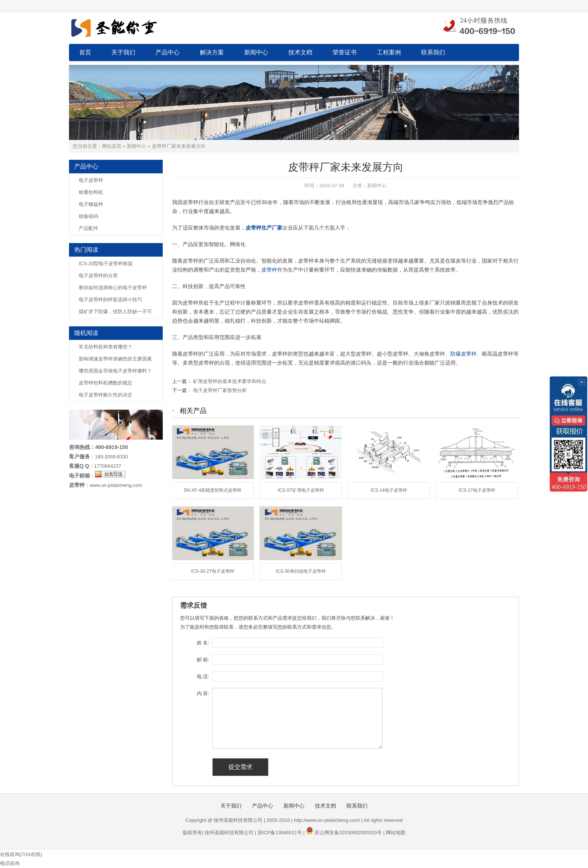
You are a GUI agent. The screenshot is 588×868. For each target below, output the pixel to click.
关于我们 (123, 52)
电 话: (203, 677)
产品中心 (168, 52)
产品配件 (88, 228)
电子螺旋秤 (91, 204)
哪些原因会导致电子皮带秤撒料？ (115, 371)
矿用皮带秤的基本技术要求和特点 (230, 381)
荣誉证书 (345, 52)
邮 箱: (203, 660)
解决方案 (212, 52)
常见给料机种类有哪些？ (106, 347)
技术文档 (300, 52)
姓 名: (203, 643)
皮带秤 (269, 270)
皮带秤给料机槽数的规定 (106, 383)
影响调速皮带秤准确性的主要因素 (115, 359)
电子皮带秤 (91, 180)
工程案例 (389, 52)
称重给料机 (91, 192)
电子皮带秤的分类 (98, 276)
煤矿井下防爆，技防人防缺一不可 (115, 312)
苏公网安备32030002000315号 (348, 833)
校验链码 (88, 216)
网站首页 (112, 146)
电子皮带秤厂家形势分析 (220, 390)
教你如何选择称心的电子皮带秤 (113, 288)
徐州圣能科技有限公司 (229, 833)
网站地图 (396, 833)
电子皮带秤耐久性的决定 (106, 395)
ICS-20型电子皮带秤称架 (106, 264)
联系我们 (433, 52)
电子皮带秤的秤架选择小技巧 (110, 300)
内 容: (203, 693)
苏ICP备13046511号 (280, 833)
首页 (85, 52)
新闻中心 (256, 52)
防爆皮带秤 (463, 354)
